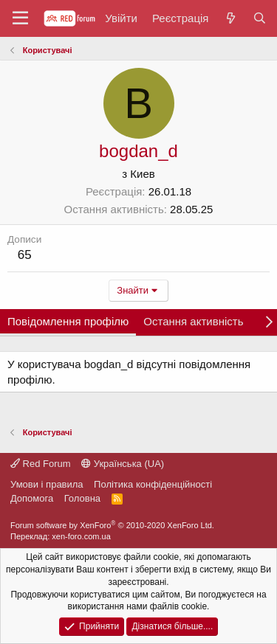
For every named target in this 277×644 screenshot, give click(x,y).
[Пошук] (260, 18)
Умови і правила (47, 484)
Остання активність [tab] (193, 321)
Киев (142, 174)
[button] (20, 18)
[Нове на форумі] (230, 18)
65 (25, 255)
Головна (82, 498)
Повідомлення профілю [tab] (68, 321)
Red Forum (41, 464)
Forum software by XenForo (112, 525)
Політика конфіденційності (153, 484)
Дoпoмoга (32, 498)
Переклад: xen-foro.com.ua (61, 536)
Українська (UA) (123, 464)
